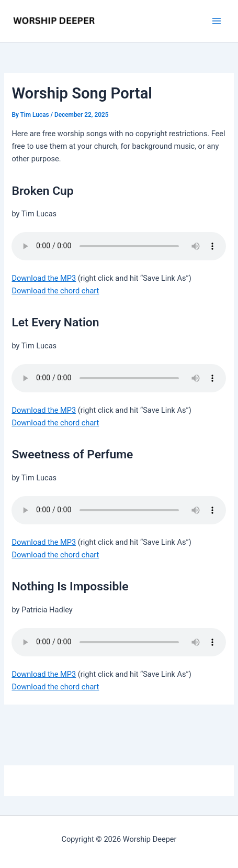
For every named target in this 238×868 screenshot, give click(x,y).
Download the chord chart (55, 291)
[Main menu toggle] (217, 21)
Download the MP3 (44, 278)
